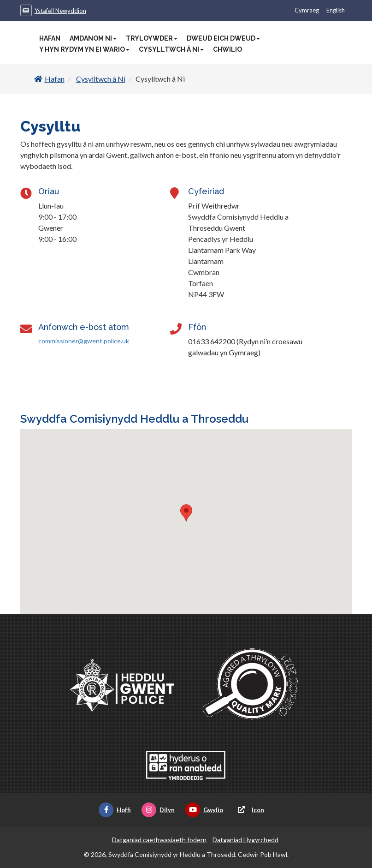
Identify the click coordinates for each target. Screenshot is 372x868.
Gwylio (204, 810)
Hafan (50, 38)
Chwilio (227, 49)
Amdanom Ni (93, 38)
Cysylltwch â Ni (171, 49)
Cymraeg (307, 10)
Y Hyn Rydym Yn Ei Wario (84, 49)
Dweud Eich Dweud (223, 38)
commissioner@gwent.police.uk (84, 341)
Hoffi (115, 810)
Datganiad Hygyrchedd (245, 840)
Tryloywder (152, 38)
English (336, 10)
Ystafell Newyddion (60, 11)
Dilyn (158, 810)
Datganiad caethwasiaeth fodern (159, 840)
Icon (249, 810)
